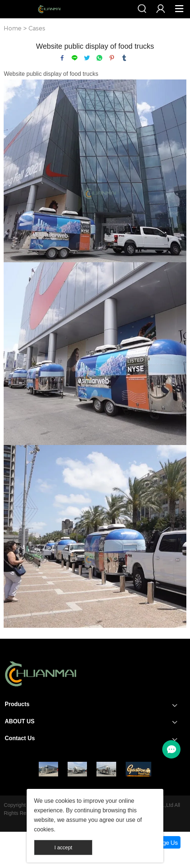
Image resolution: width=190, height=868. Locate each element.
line (75, 58)
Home (13, 28)
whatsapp (99, 58)
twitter (87, 58)
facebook (62, 58)
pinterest (112, 58)
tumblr (124, 58)
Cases (37, 28)
